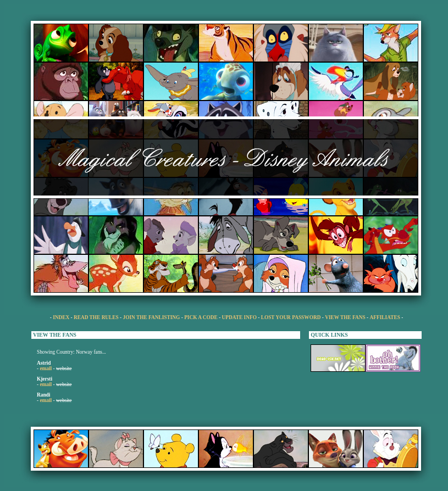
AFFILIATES (385, 317)
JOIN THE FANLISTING (152, 317)
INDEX (62, 317)
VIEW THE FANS (345, 317)
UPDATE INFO (240, 317)
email (46, 369)
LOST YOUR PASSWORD (291, 317)
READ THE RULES (96, 317)
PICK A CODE (201, 317)
